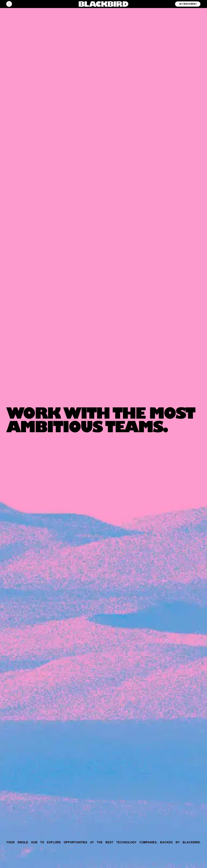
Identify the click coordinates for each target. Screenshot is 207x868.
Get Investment (188, 4)
